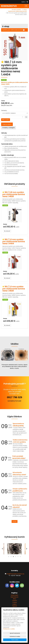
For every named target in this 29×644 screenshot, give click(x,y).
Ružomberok (14, 597)
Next (27, 549)
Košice (14, 604)
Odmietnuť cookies (15, 636)
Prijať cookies (15, 640)
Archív (15, 521)
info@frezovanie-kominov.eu (15, 574)
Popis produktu (7, 124)
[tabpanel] (14, 549)
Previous (2, 549)
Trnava (15, 602)
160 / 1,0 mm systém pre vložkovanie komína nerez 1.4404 (14, 242)
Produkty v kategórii (8, 128)
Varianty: (4, 111)
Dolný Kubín (15, 595)
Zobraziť (7, 231)
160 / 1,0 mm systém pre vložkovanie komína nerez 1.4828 (14, 289)
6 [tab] (20, 557)
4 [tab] (16, 557)
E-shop (25, 10)
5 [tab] (18, 557)
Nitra (15, 599)
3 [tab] (13, 557)
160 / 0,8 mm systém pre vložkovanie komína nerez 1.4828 (14, 194)
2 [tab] (11, 557)
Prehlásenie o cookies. (9, 629)
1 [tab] (9, 557)
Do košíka (6, 120)
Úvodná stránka (16, 10)
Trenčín (15, 601)
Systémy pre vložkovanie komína (17, 11)
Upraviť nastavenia (15, 633)
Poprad (15, 606)
